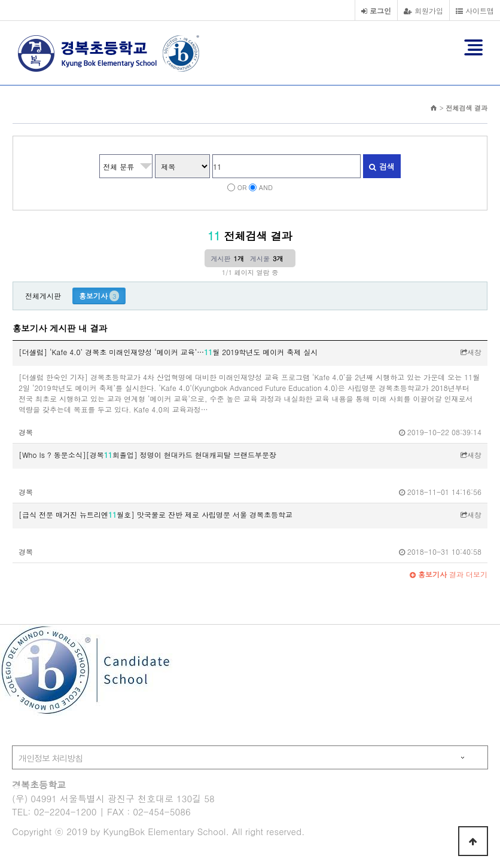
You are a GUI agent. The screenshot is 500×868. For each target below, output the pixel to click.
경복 (26, 432)
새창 (471, 352)
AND (266, 187)
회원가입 (423, 10)
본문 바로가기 (0, 0)
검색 (382, 166)
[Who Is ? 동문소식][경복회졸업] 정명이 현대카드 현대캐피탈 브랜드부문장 (147, 455)
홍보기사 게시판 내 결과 (60, 328)
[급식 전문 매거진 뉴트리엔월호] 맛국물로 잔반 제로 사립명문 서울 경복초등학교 (156, 514)
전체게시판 (43, 296)
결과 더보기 (449, 574)
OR (242, 187)
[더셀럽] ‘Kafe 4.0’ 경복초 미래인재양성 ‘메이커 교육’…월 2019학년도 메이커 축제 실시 (168, 352)
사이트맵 (475, 10)
